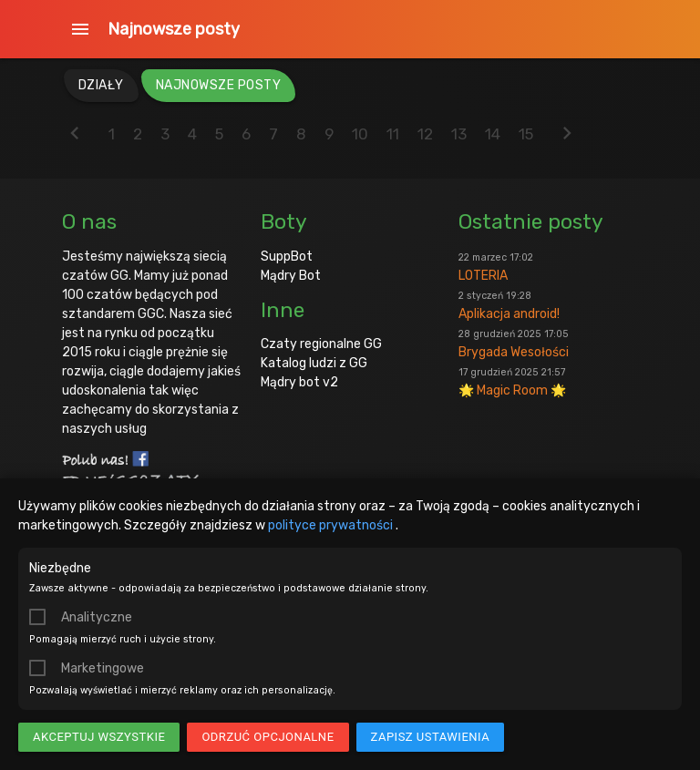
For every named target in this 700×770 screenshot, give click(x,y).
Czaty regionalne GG (321, 344)
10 (360, 134)
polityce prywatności (332, 525)
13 (459, 134)
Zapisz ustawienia (431, 737)
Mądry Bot (291, 276)
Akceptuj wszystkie (99, 737)
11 (393, 134)
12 (425, 134)
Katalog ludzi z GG (314, 363)
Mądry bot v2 (299, 382)
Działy (101, 85)
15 (526, 134)
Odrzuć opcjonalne (268, 737)
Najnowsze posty (174, 29)
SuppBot (287, 257)
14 (493, 134)
